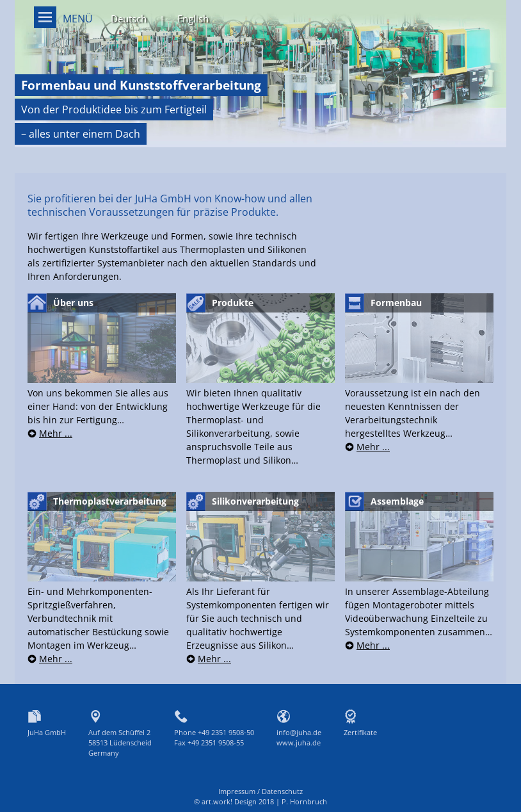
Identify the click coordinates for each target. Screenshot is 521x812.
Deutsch (129, 19)
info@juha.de (299, 732)
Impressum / (240, 791)
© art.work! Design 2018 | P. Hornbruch (260, 801)
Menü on (45, 17)
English (193, 19)
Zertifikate (360, 732)
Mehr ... (56, 433)
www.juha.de (299, 743)
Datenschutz (282, 791)
